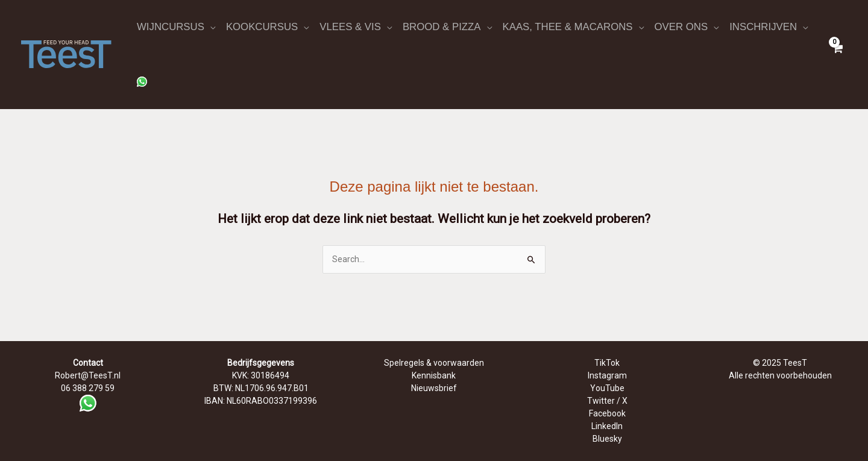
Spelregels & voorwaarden (434, 363)
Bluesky (607, 439)
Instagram (607, 375)
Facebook (607, 413)
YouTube (607, 388)
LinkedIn (607, 426)
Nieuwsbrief (434, 388)
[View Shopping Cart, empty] (838, 54)
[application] (210, 27)
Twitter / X (607, 401)
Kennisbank (434, 375)
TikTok (607, 363)
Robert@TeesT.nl (88, 375)
